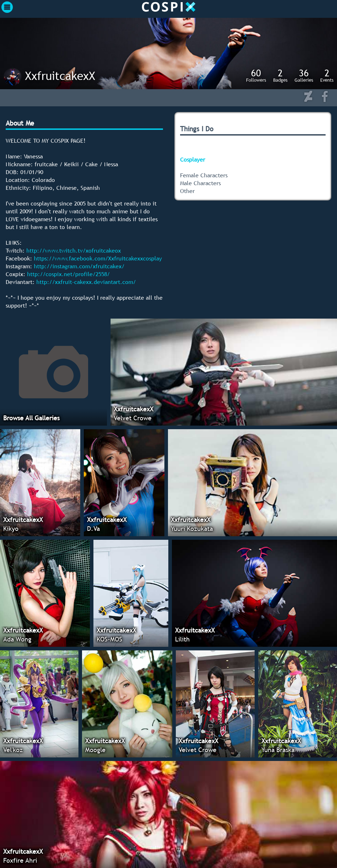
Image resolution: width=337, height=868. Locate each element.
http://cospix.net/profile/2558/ (68, 274)
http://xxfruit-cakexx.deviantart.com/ (86, 282)
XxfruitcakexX (60, 76)
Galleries (304, 75)
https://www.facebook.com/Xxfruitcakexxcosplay (98, 258)
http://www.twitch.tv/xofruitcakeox (74, 250)
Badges (280, 75)
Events (327, 75)
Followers (256, 75)
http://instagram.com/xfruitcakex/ (79, 266)
